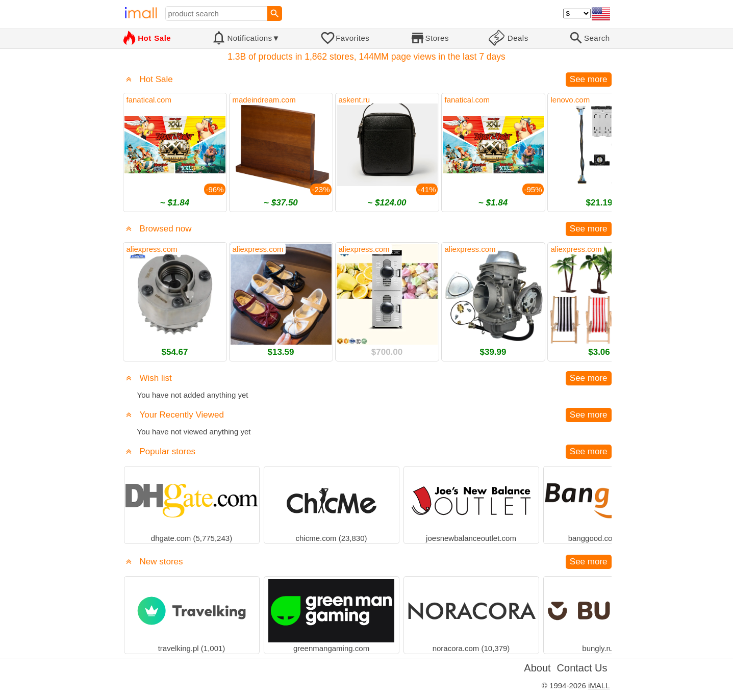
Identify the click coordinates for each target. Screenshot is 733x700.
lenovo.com (571, 100)
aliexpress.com (152, 249)
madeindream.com (264, 100)
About (537, 668)
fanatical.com (149, 100)
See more (589, 79)
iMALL (599, 685)
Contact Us (582, 668)
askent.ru (355, 100)
